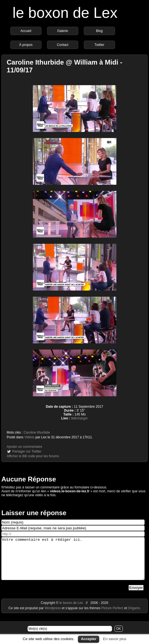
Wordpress (53, 616)
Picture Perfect (112, 616)
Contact (63, 45)
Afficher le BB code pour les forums (33, 456)
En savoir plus (115, 639)
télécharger (79, 418)
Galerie (63, 31)
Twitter (99, 45)
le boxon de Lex (65, 13)
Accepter (89, 639)
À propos (26, 45)
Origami (134, 616)
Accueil (26, 31)
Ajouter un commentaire (24, 447)
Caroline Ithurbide (37, 432)
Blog (99, 31)
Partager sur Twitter (27, 451)
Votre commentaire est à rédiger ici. (73, 563)
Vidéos (29, 437)
